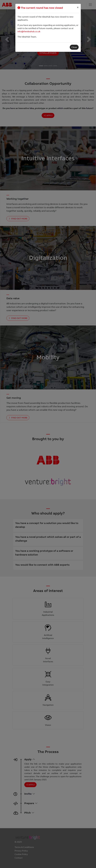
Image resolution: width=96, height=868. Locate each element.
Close (74, 47)
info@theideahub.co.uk (29, 31)
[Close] (78, 7)
